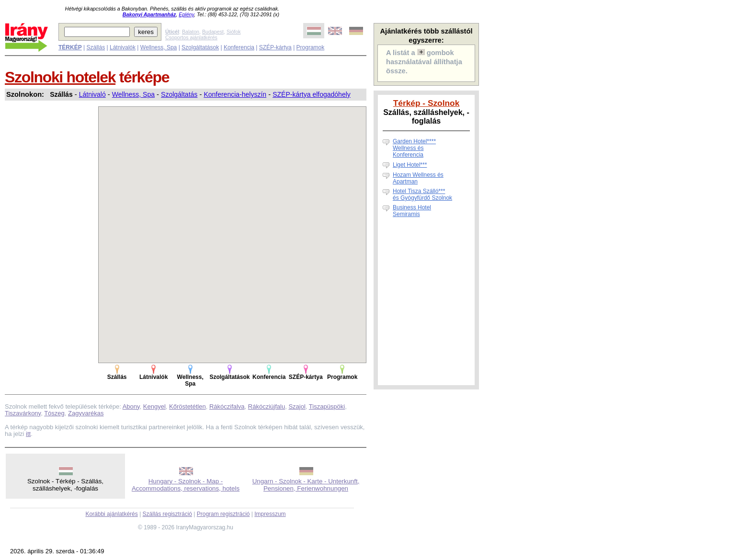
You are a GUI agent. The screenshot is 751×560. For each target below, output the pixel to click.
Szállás (96, 47)
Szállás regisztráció (167, 514)
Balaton (191, 32)
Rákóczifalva (227, 406)
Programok (311, 47)
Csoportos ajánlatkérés (191, 37)
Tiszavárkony (23, 413)
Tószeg (54, 413)
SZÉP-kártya (275, 47)
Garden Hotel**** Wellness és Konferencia (414, 148)
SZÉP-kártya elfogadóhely (312, 94)
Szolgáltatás (179, 94)
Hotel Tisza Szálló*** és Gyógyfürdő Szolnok (422, 194)
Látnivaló (92, 94)
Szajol (297, 406)
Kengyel (154, 406)
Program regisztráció (223, 514)
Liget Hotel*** (410, 165)
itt (28, 434)
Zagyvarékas (86, 413)
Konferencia (239, 47)
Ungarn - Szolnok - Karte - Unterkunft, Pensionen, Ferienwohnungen (306, 485)
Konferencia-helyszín (235, 94)
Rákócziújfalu (267, 406)
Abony (131, 406)
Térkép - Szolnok (427, 103)
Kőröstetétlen (188, 406)
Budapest (213, 32)
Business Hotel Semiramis (412, 211)
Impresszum (270, 514)
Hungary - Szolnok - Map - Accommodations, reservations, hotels (186, 485)
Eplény (186, 14)
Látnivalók (123, 47)
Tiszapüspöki (327, 406)
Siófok (234, 32)
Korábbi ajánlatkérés (111, 514)
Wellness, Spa (159, 47)
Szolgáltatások (200, 47)
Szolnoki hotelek (60, 77)
